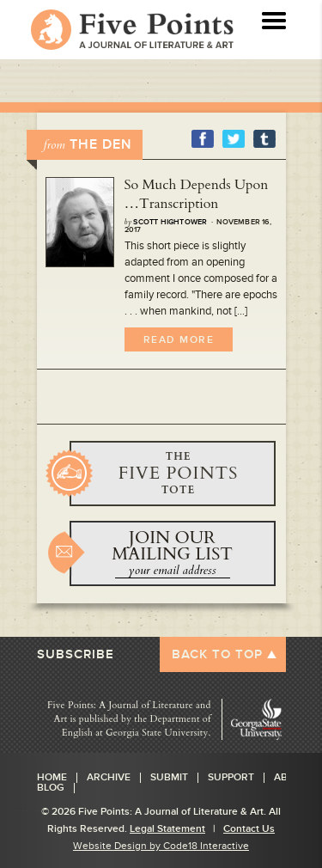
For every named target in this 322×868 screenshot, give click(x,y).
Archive (109, 778)
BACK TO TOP (217, 654)
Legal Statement (167, 829)
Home (52, 778)
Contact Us (249, 829)
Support (231, 778)
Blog (51, 788)
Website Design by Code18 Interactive (161, 846)
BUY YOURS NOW (173, 474)
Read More (179, 340)
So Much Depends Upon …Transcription (197, 194)
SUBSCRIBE (76, 654)
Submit (169, 778)
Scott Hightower (170, 222)
